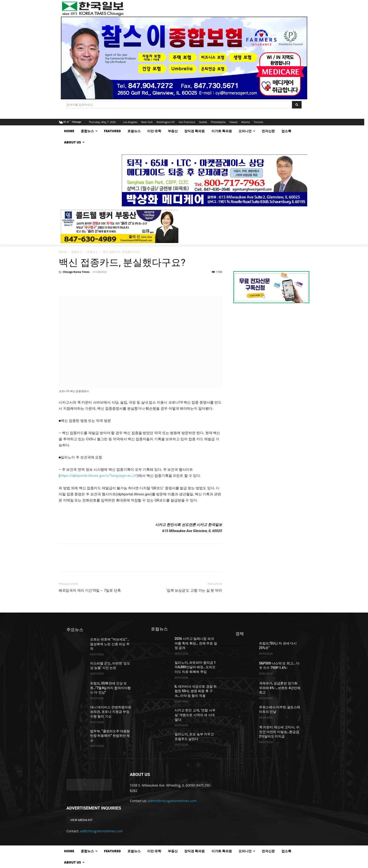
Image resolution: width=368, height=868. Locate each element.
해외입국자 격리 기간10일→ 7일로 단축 (90, 590)
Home (63, 252)
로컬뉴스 (92, 252)
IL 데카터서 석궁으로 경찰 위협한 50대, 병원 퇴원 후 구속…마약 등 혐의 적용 (196, 691)
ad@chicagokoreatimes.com (102, 831)
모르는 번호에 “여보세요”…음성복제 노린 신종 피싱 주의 (110, 644)
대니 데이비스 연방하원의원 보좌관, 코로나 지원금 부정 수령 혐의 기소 (111, 712)
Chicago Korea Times (76, 272)
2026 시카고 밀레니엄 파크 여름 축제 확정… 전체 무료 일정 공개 (196, 643)
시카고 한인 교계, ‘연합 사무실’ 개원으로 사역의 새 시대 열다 (195, 715)
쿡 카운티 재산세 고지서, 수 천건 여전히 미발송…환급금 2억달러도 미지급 (279, 732)
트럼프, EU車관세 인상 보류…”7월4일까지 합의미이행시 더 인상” (110, 688)
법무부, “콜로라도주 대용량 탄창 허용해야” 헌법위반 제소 (110, 736)
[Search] (297, 105)
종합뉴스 (77, 252)
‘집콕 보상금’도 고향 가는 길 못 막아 (194, 590)
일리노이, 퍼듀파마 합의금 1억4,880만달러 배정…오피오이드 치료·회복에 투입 (195, 667)
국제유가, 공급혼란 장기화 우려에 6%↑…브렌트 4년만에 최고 (280, 688)
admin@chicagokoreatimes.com (172, 801)
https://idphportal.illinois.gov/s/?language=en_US (99, 476)
